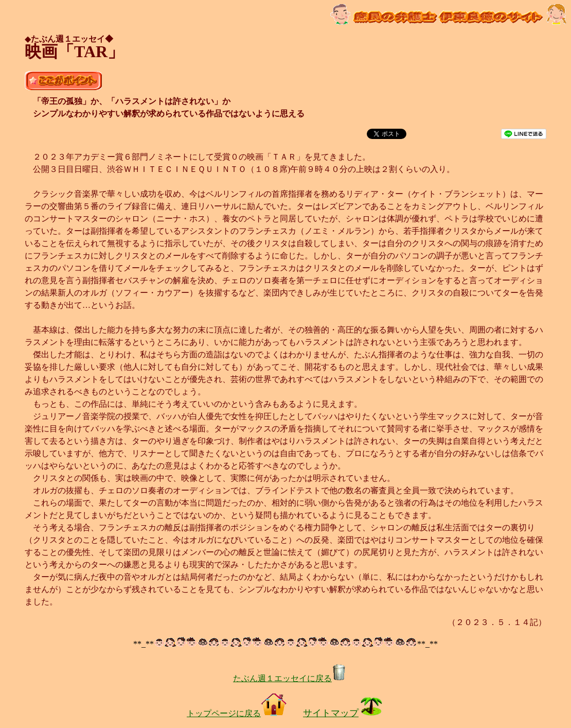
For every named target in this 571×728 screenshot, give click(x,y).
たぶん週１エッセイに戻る (290, 678)
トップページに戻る (237, 713)
